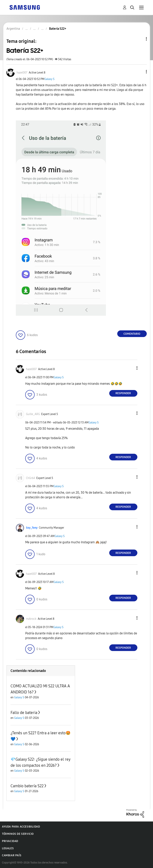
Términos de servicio (18, 834)
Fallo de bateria (24, 713)
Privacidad (10, 841)
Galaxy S (49, 79)
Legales (8, 848)
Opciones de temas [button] (140, 39)
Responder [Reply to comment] (123, 393)
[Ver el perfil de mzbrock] (31, 619)
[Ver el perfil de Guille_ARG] (33, 414)
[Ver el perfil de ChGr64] (30, 478)
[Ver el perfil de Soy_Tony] (32, 528)
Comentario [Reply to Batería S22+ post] (132, 334)
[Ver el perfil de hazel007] (22, 73)
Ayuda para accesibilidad (21, 827)
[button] (140, 72)
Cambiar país (12, 855)
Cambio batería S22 (27, 786)
